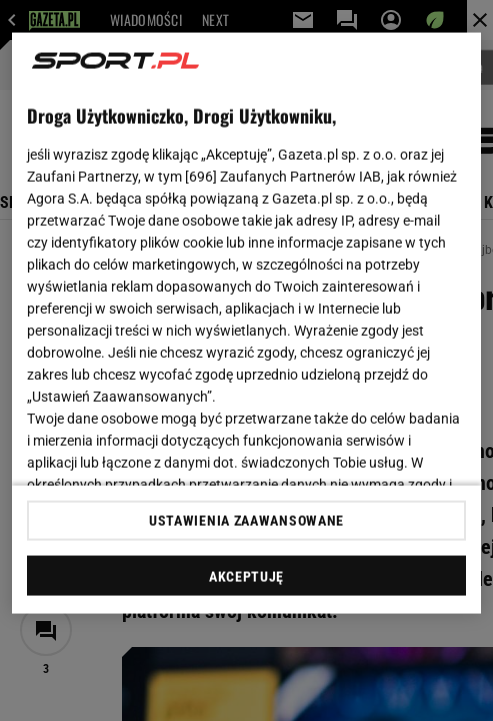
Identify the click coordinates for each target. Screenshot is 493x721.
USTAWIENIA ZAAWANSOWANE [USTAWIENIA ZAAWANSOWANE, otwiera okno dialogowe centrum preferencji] (246, 520)
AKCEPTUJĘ (246, 576)
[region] (246, 323)
